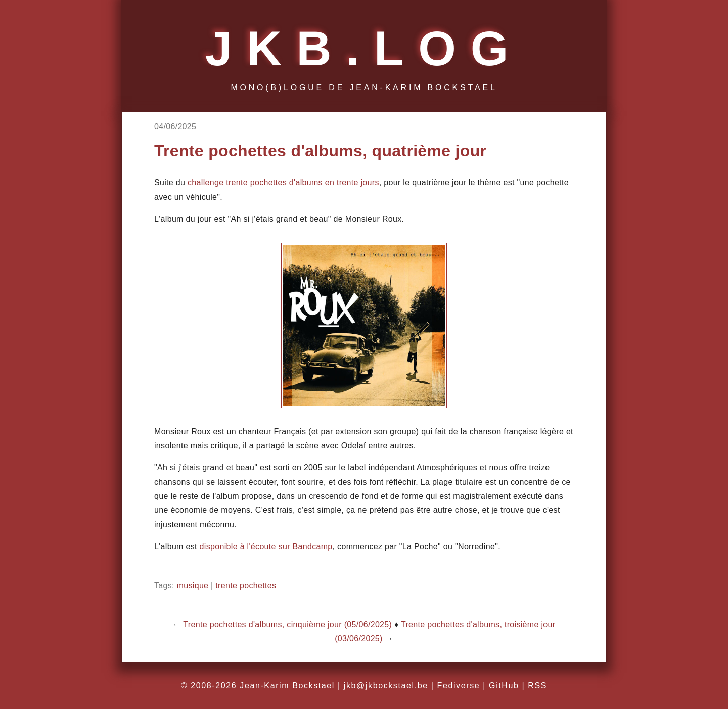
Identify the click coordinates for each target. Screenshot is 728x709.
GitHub (504, 686)
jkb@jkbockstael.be (386, 686)
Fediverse (459, 686)
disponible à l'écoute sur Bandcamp (266, 547)
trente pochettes (246, 585)
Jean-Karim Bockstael (287, 686)
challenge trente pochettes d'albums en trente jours (283, 183)
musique (193, 585)
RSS (537, 686)
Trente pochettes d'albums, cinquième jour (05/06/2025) (287, 624)
